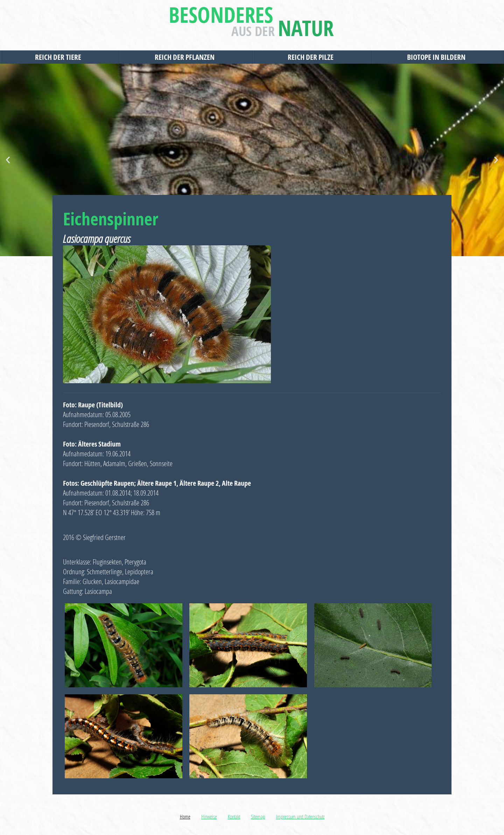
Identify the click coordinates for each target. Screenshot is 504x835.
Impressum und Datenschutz (300, 816)
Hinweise (209, 816)
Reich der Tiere (60, 57)
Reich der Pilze (312, 57)
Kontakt (234, 816)
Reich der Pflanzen (186, 57)
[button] (8, 160)
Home (185, 816)
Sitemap (258, 816)
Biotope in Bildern (438, 57)
